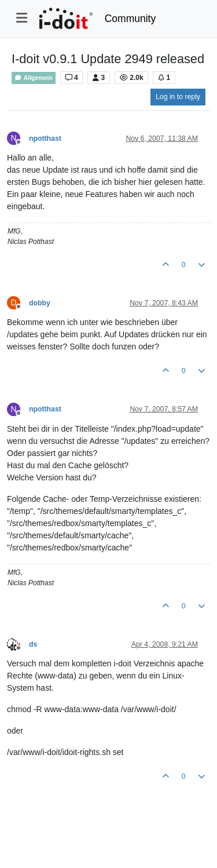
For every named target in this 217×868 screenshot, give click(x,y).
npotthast (45, 138)
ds (33, 644)
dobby (40, 303)
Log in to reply (178, 97)
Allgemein (34, 78)
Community (130, 19)
